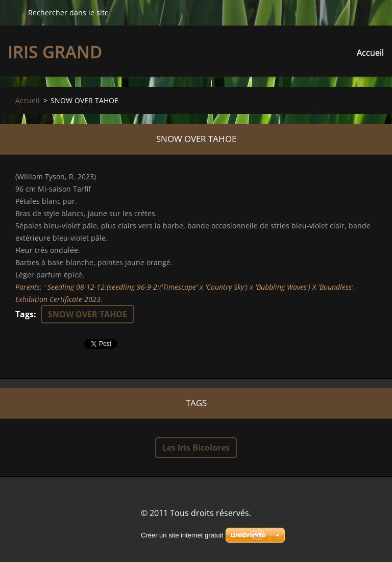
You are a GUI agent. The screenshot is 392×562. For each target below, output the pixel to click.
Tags (24, 314)
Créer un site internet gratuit (182, 535)
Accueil (370, 53)
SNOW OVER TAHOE (88, 314)
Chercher (14, 12)
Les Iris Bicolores (196, 448)
